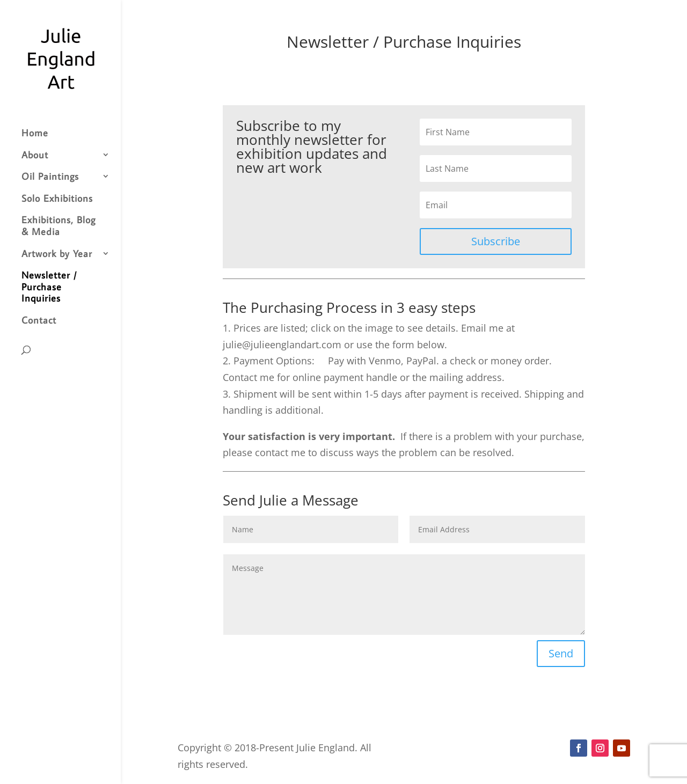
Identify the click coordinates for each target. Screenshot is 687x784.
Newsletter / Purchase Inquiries (49, 287)
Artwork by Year (57, 254)
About (35, 155)
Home (35, 133)
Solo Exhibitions (57, 199)
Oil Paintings (50, 177)
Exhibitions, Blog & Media (59, 226)
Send (561, 653)
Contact (39, 320)
